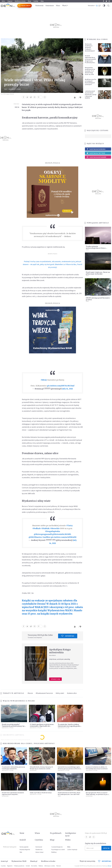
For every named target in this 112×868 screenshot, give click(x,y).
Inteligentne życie (71, 834)
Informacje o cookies (50, 866)
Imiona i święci (39, 852)
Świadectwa (39, 850)
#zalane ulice (72, 693)
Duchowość (39, 847)
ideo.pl (109, 866)
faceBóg (36, 1)
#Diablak (45, 528)
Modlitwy (54, 852)
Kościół (23, 840)
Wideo (68, 840)
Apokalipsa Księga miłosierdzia (60, 651)
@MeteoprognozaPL (43, 534)
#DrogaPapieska (52, 531)
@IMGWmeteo (35, 537)
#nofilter (46, 537)
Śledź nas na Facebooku (96, 149)
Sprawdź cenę (55, 679)
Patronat (58, 866)
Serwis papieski (24, 847)
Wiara (58, 6)
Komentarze (50, 6)
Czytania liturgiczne (57, 847)
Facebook (103, 1)
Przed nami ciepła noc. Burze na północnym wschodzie (98, 273)
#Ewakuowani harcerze (44, 693)
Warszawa (91, 6)
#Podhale (37, 528)
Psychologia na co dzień (58, 850)
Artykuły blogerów (25, 850)
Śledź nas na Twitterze (96, 153)
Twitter (106, 1)
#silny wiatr (60, 693)
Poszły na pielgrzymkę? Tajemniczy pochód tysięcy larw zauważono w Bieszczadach (14, 726)
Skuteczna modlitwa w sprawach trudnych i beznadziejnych (90, 47)
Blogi (29, 1)
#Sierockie (55, 528)
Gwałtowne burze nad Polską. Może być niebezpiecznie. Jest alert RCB (69, 794)
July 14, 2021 (68, 389)
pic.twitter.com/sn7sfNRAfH (64, 537)
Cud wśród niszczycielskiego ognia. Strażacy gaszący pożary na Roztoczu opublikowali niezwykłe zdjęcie (70, 769)
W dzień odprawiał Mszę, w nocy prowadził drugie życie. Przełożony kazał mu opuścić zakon (90, 60)
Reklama (41, 866)
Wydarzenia (39, 6)
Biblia (3, 1)
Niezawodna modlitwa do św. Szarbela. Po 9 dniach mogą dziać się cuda (90, 71)
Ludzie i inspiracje (72, 850)
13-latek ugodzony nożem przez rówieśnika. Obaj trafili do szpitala (42, 726)
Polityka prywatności (19, 866)
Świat (6, 89)
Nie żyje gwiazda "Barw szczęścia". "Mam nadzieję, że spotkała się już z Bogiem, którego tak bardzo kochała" (98, 794)
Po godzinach (56, 833)
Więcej (64, 5)
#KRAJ (44, 380)
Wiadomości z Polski (15, 89)
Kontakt (28, 866)
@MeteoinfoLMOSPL (62, 534)
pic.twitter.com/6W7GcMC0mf (61, 386)
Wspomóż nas (68, 636)
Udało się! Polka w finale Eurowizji (41, 793)
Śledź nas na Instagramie (96, 157)
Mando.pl (34, 861)
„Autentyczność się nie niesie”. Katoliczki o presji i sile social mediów (91, 94)
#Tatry (69, 526)
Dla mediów (34, 866)
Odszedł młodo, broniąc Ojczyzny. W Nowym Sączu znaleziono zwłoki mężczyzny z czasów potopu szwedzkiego (41, 769)
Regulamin (10, 866)
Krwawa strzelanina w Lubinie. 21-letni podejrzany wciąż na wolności (97, 768)
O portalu (3, 866)
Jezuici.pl (4, 861)
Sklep (42, 1)
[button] (104, 6)
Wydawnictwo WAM (19, 861)
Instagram (109, 1)
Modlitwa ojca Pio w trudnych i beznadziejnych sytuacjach (91, 82)
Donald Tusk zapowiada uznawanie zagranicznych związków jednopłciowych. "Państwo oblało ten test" (14, 795)
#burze (30, 693)
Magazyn (10, 1)
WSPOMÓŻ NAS (105, 861)
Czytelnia (39, 840)
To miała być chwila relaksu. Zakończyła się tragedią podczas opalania (70, 726)
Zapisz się (106, 848)
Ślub (21, 852)
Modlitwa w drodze (20, 1)
